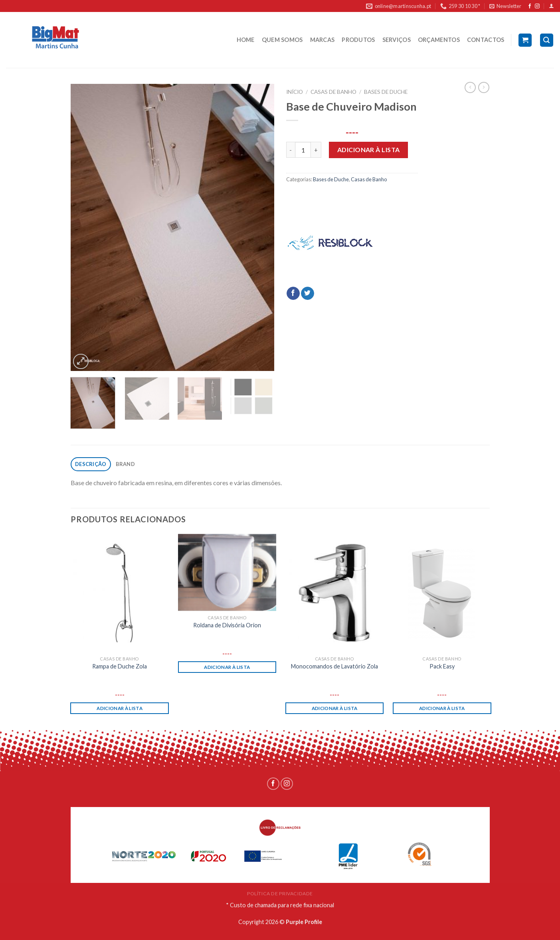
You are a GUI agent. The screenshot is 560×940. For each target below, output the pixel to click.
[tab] (91, 464)
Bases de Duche (386, 92)
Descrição (91, 464)
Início (295, 92)
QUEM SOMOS (282, 40)
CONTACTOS (486, 40)
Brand (125, 464)
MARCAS (323, 40)
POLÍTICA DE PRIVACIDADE (280, 893)
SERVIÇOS (397, 40)
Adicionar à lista (369, 150)
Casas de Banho (333, 92)
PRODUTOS (358, 40)
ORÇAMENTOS (439, 40)
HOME (246, 40)
